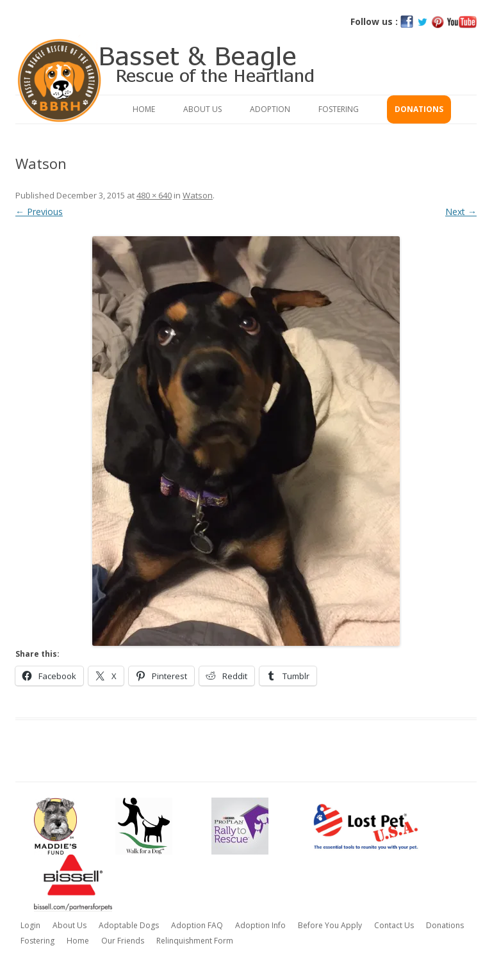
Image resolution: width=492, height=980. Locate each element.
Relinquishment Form (195, 941)
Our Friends (123, 941)
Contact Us (394, 925)
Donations (419, 109)
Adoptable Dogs (129, 925)
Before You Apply (330, 925)
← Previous (39, 212)
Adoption (270, 109)
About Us (202, 109)
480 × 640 (154, 195)
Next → (461, 212)
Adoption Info (260, 925)
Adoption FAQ (197, 925)
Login (30, 925)
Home (144, 109)
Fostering (339, 109)
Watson (198, 195)
